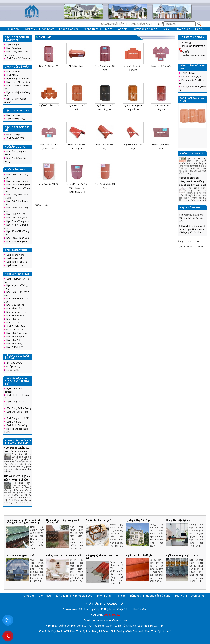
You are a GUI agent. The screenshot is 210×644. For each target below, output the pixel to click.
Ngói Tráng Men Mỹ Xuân (19, 82)
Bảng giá (122, 29)
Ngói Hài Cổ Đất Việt (49, 105)
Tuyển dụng (183, 29)
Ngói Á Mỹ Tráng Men (17, 241)
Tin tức (107, 29)
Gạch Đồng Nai (14, 45)
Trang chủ (14, 29)
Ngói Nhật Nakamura (17, 333)
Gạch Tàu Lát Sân (15, 258)
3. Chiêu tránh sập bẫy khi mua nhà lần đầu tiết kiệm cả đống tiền (192, 212)
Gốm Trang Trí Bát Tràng (19, 408)
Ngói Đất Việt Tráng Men (18, 185)
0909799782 (197, 46)
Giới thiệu (31, 29)
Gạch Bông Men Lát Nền (18, 418)
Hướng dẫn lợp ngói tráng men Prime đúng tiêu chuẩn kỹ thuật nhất (192, 187)
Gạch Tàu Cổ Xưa (15, 265)
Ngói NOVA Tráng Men (18, 238)
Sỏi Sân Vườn (13, 370)
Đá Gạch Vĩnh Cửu (15, 330)
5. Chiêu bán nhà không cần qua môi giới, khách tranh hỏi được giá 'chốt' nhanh (192, 235)
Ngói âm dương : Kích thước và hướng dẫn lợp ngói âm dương (23, 521)
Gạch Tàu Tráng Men (17, 262)
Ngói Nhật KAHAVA (16, 315)
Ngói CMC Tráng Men (17, 218)
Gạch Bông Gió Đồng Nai (19, 58)
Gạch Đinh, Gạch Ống (17, 425)
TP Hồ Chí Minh (189, 73)
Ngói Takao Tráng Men (18, 221)
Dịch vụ (166, 29)
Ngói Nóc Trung (77, 66)
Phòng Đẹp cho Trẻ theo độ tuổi (63, 555)
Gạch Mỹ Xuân (13, 75)
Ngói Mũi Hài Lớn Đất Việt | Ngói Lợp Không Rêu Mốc (77, 188)
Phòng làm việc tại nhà (178, 520)
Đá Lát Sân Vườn (14, 363)
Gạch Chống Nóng (15, 255)
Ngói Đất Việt (13, 135)
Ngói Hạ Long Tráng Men (19, 181)
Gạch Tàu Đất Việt (15, 138)
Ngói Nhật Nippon (15, 337)
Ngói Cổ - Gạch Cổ (15, 323)
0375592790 (197, 55)
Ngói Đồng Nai (14, 48)
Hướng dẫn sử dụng (145, 29)
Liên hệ (200, 29)
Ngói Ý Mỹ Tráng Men (17, 214)
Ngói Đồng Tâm (14, 308)
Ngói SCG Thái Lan (15, 305)
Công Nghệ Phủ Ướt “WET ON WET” (102, 557)
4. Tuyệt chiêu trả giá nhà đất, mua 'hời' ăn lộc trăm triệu (191, 223)
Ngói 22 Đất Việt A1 (49, 66)
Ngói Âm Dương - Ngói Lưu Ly (182, 555)
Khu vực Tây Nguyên (191, 77)
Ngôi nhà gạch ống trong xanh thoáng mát (63, 521)
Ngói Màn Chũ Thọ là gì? (139, 555)
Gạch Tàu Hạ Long (15, 119)
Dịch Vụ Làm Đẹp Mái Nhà (20, 555)
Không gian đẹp (69, 29)
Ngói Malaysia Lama (16, 312)
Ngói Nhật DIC (13, 340)
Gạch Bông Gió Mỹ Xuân (18, 79)
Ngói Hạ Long (13, 115)
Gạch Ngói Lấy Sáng (16, 326)
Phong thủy (91, 29)
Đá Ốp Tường (13, 367)
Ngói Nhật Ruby (14, 344)
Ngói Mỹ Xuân (13, 72)
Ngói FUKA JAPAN (15, 347)
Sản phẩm (48, 29)
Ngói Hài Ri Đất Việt (161, 66)
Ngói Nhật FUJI (13, 319)
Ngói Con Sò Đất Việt (49, 184)
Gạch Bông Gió (14, 422)
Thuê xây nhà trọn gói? (99, 520)
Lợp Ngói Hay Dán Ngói (138, 520)
